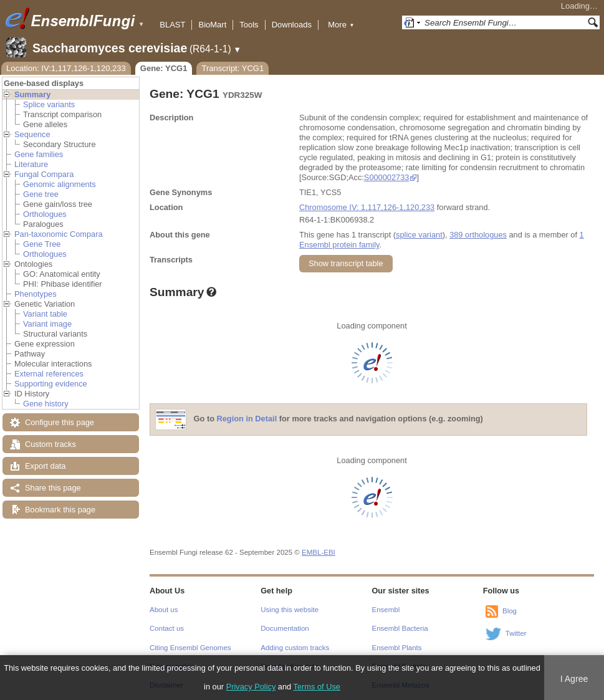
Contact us (167, 628)
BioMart (212, 25)
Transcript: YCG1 (232, 68)
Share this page (53, 488)
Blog (510, 611)
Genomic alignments (60, 184)
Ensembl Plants (397, 648)
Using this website (290, 610)
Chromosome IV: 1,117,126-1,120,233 (367, 207)
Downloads (292, 25)
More (341, 25)
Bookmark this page (60, 510)
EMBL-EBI (319, 552)
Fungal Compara (44, 174)
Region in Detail (247, 419)
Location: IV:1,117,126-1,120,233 (66, 68)
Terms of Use (317, 687)
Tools (249, 25)
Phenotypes (36, 294)
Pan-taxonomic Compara (59, 234)
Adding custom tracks (295, 648)
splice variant (419, 235)
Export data (45, 466)
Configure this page (60, 422)
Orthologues (45, 214)
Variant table (45, 314)
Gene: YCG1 (164, 68)
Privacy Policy (251, 687)
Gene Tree (42, 244)
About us (164, 610)
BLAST (172, 25)
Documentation (285, 628)
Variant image (47, 324)
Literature (31, 164)
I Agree (574, 679)
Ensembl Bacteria (400, 628)
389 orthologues (478, 235)
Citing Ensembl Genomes (190, 648)
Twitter (516, 633)
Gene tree (41, 194)
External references (49, 374)
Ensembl (386, 610)
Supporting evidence (51, 384)
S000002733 (387, 177)
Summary (32, 94)
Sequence (32, 134)
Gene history (46, 404)
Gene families (39, 154)
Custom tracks (50, 444)
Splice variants (49, 104)
